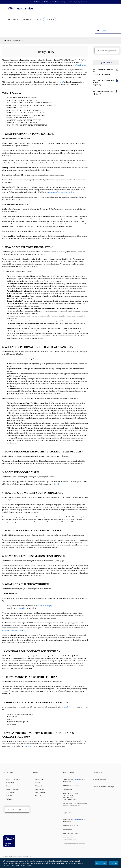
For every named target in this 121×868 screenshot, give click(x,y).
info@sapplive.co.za (79, 65)
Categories (27, 20)
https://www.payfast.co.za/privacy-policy (60, 192)
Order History (40, 796)
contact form (22, 608)
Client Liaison (77, 779)
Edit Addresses (40, 793)
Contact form (66, 707)
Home (9, 40)
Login (38, 20)
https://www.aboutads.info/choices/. (14, 630)
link (58, 484)
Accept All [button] (113, 863)
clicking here (28, 746)
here (11, 484)
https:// (61, 82)
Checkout (9, 786)
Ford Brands (13, 20)
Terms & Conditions (12, 789)
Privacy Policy (10, 793)
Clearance (50, 20)
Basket (38, 783)
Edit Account (40, 789)
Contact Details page (45, 606)
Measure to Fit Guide (13, 779)
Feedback (9, 799)
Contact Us (9, 796)
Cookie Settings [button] (101, 863)
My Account (10, 783)
